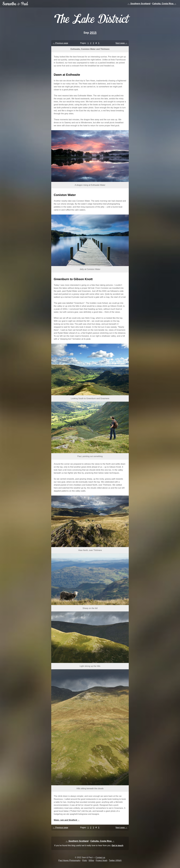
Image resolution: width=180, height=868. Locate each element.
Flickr (84, 860)
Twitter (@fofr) (115, 860)
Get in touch (117, 845)
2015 (93, 33)
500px (91, 860)
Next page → (121, 43)
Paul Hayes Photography (69, 860)
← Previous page (60, 43)
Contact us (100, 857)
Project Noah (102, 860)
